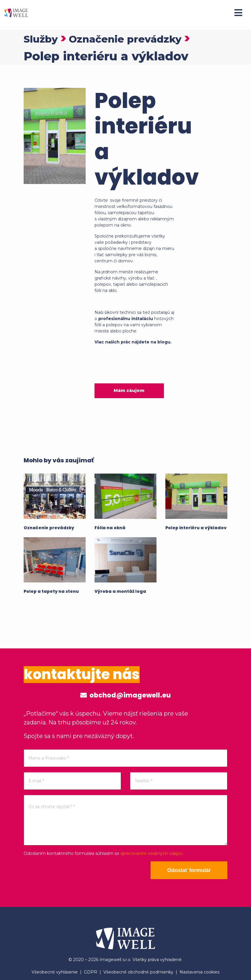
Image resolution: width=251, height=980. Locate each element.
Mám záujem (129, 390)
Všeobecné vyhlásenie (55, 972)
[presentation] (69, 873)
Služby (44, 38)
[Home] (16, 13)
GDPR (91, 972)
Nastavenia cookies (199, 972)
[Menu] (238, 13)
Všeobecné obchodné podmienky (138, 972)
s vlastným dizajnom (116, 219)
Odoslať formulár (189, 870)
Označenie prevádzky (142, 38)
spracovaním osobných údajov (151, 853)
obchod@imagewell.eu (125, 695)
